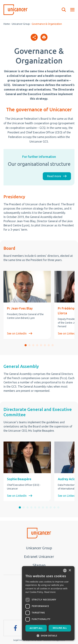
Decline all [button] (60, 628)
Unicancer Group (21, 24)
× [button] (70, 570)
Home (7, 24)
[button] (26, 345)
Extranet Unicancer (39, 557)
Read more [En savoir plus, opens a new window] (50, 592)
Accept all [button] (36, 628)
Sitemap (39, 565)
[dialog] (48, 603)
